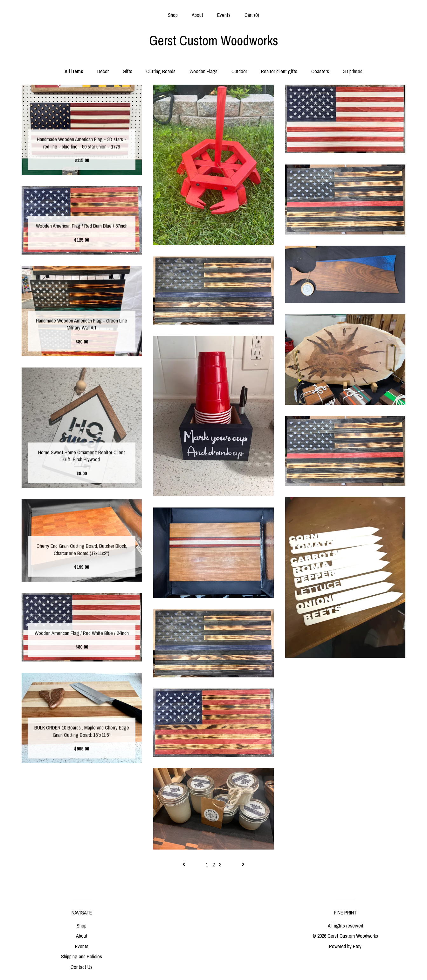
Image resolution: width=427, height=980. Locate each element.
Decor (103, 71)
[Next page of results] (243, 864)
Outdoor (239, 71)
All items (74, 71)
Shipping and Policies (82, 956)
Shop (173, 15)
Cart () (252, 15)
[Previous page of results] (184, 864)
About (197, 15)
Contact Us (82, 967)
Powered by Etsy (345, 946)
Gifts (127, 71)
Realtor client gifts (279, 71)
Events (224, 15)
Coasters (320, 71)
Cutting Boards (161, 71)
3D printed (353, 71)
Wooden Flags (203, 71)
